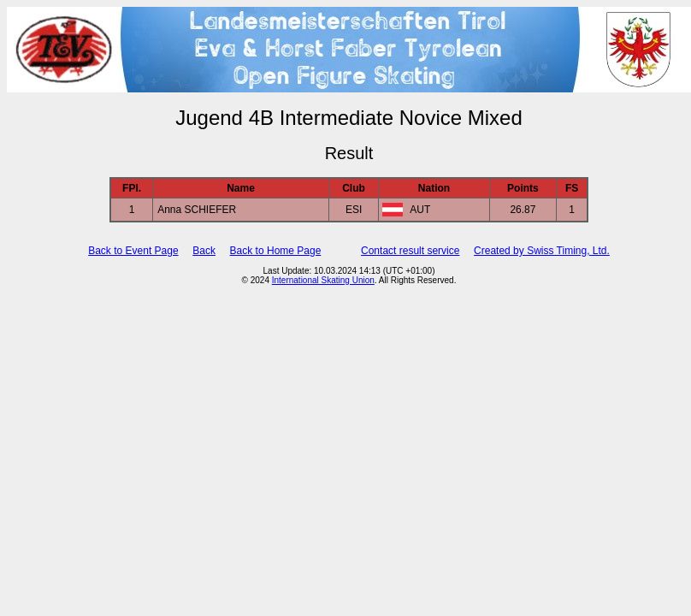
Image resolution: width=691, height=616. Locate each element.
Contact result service (410, 251)
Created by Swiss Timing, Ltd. (542, 251)
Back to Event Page (133, 251)
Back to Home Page (276, 251)
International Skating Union (323, 280)
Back (204, 251)
